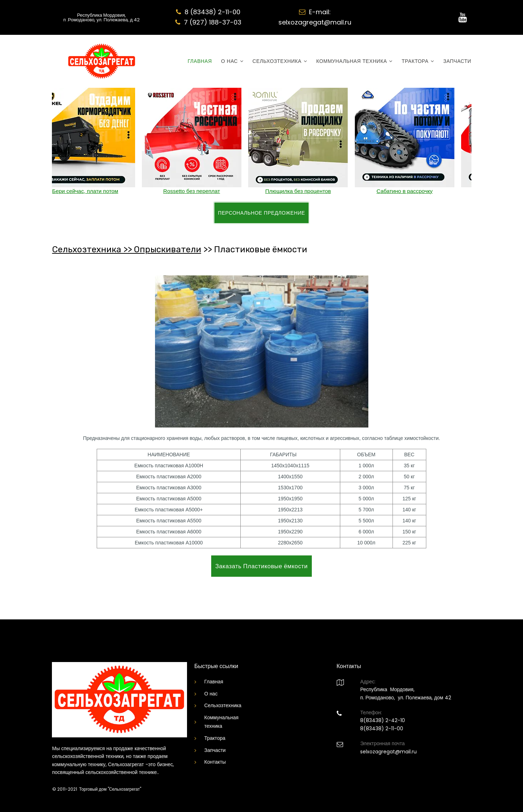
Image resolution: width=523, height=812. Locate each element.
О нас (211, 694)
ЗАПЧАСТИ (457, 61)
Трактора (215, 738)
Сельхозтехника (223, 705)
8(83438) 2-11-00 (382, 728)
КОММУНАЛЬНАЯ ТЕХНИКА (354, 61)
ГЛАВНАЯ (200, 61)
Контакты (215, 762)
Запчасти (215, 750)
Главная (214, 682)
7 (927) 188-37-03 (213, 22)
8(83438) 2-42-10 (383, 720)
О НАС (232, 61)
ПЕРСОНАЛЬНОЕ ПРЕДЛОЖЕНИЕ (261, 213)
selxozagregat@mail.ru (315, 22)
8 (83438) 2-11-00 (212, 12)
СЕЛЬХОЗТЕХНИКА (280, 61)
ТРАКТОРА (418, 61)
